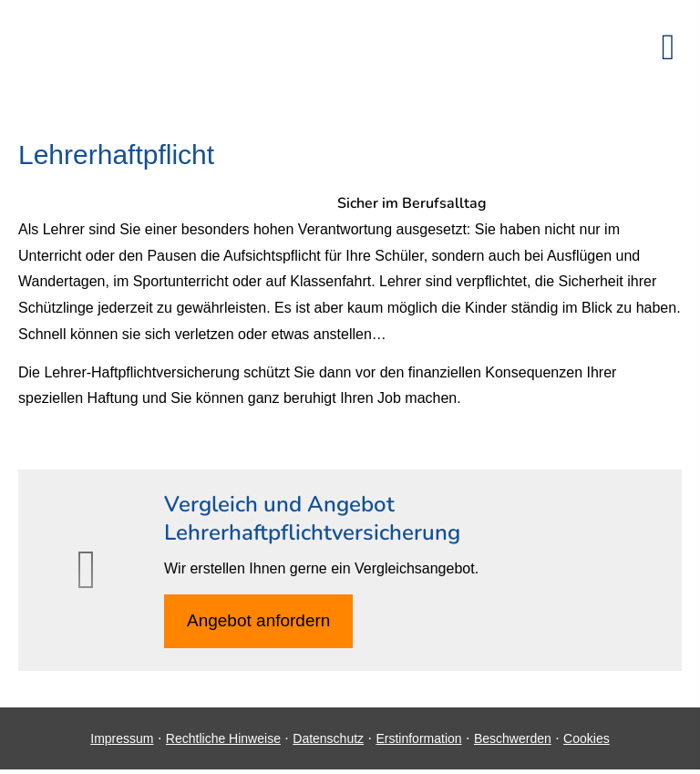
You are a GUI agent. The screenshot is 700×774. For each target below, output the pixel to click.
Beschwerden (513, 738)
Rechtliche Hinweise (223, 738)
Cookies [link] (587, 738)
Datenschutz (328, 738)
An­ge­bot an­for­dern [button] (258, 620)
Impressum (122, 738)
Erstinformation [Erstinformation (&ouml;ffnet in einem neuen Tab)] (418, 738)
